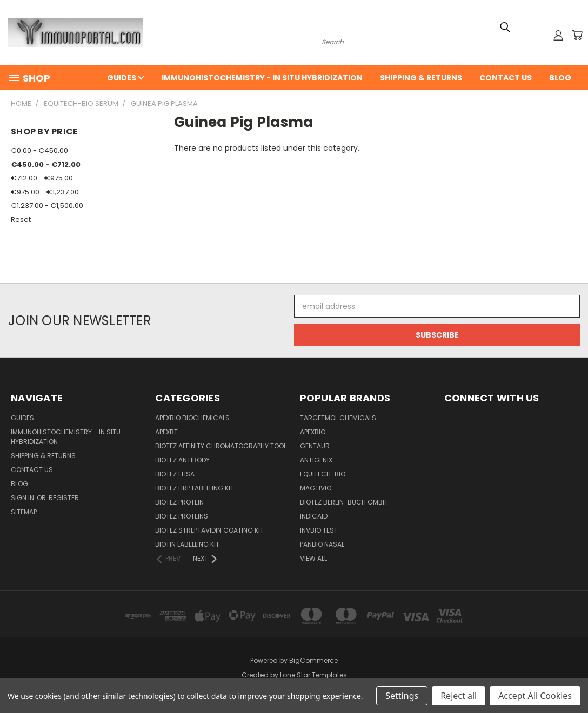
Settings (402, 696)
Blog (560, 78)
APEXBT (166, 432)
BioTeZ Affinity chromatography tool (221, 446)
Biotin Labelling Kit (187, 544)
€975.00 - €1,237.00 (45, 192)
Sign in (23, 498)
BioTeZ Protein (179, 502)
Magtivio (316, 488)
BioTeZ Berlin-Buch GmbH (343, 502)
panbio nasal (322, 544)
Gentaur (315, 446)
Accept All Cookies (535, 696)
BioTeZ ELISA (175, 474)
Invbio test (319, 530)
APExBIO (313, 432)
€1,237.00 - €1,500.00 (47, 206)
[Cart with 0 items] (577, 35)
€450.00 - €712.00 (46, 164)
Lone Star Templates (313, 675)
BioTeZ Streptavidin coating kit (209, 530)
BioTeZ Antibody (182, 460)
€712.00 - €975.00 (42, 178)
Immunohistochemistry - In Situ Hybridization (262, 78)
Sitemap (24, 512)
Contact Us (506, 78)
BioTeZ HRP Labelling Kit (195, 488)
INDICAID (314, 516)
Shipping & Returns (421, 78)
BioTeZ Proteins (182, 516)
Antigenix (316, 460)
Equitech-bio (323, 474)
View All (313, 558)
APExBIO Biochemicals (192, 418)
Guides (126, 78)
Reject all (459, 696)
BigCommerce (313, 660)
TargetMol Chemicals (338, 418)
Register (64, 498)
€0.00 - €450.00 (39, 150)
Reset (21, 220)
